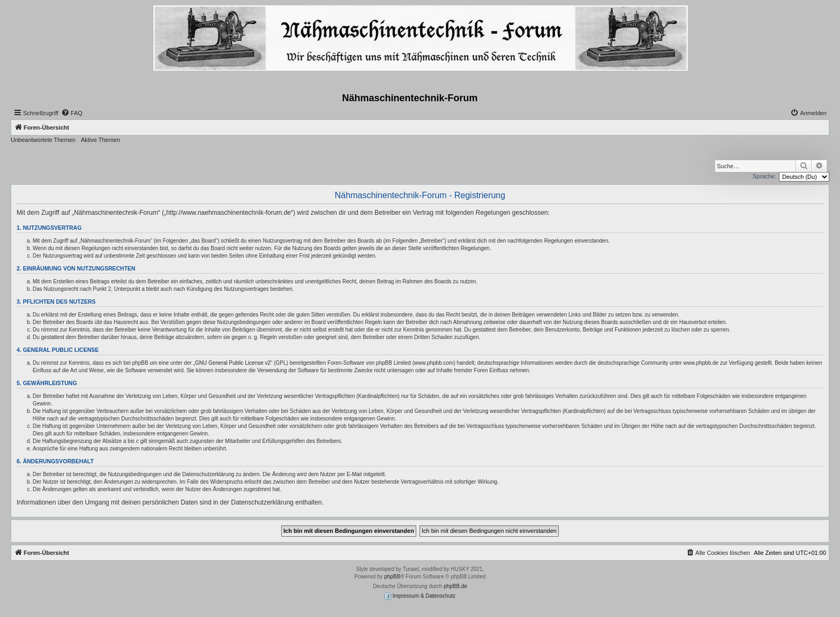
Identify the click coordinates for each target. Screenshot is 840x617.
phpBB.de (455, 586)
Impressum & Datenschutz (420, 596)
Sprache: (764, 176)
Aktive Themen (100, 140)
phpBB (392, 577)
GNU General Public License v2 (233, 363)
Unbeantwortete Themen (43, 140)
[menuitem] (72, 113)
